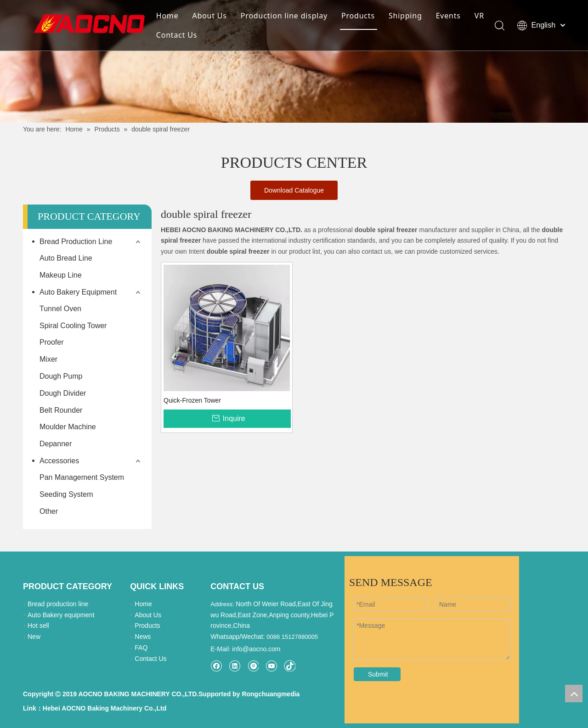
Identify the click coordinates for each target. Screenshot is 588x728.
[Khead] (294, 61)
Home (167, 16)
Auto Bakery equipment (61, 615)
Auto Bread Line (66, 258)
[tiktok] (290, 666)
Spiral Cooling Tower (73, 326)
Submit (378, 674)
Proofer (51, 342)
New (34, 637)
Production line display (284, 16)
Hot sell (38, 626)
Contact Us (177, 35)
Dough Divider (63, 393)
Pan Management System (82, 477)
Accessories (59, 461)
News (143, 637)
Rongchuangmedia (271, 694)
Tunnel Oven (60, 309)
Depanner (56, 444)
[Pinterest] (253, 666)
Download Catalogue (294, 190)
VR (479, 16)
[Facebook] (216, 666)
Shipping (405, 16)
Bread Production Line (76, 242)
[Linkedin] (235, 666)
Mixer (48, 359)
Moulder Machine (68, 427)
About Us (209, 16)
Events (448, 16)
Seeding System (66, 494)
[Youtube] (271, 666)
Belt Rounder (61, 410)
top (574, 694)
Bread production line (58, 604)
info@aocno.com (256, 649)
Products (358, 16)
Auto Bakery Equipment (78, 292)
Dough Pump (61, 376)
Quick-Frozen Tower (192, 400)
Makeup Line (61, 275)
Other (49, 511)
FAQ (141, 648)
